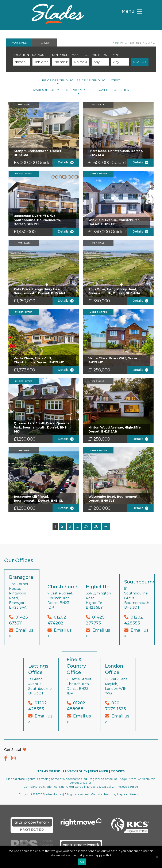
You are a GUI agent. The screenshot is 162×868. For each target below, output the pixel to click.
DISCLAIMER (99, 771)
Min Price (60, 55)
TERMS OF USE (49, 771)
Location (21, 55)
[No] (157, 857)
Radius (38, 55)
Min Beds (99, 55)
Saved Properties (113, 90)
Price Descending (58, 80)
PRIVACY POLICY (75, 771)
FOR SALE (19, 42)
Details (66, 162)
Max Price (80, 55)
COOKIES (118, 771)
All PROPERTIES (79, 90)
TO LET (44, 42)
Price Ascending (91, 80)
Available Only (46, 90)
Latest (114, 80)
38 (96, 526)
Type (115, 55)
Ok (82, 862)
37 (86, 526)
